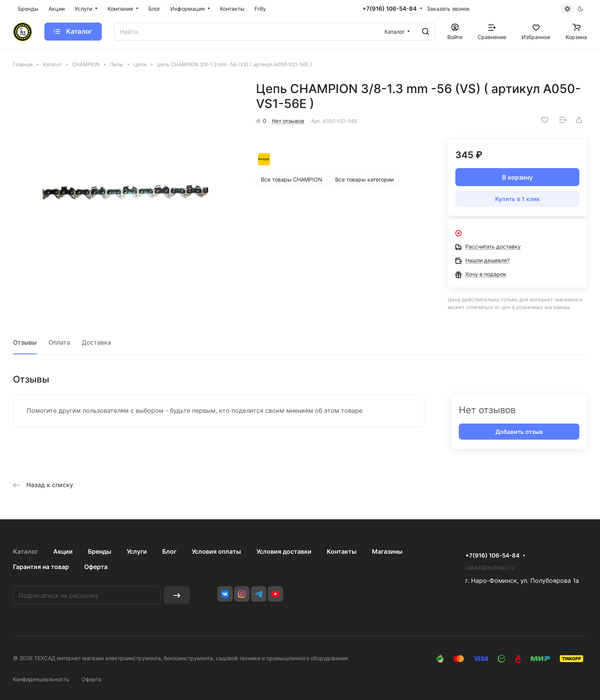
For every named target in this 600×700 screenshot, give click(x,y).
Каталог (25, 551)
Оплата (59, 342)
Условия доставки (284, 551)
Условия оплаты (216, 551)
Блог (169, 551)
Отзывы (25, 342)
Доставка (96, 342)
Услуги (137, 551)
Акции (63, 551)
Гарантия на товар (41, 567)
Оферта (96, 567)
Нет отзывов (288, 121)
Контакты (342, 551)
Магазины (387, 551)
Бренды (100, 551)
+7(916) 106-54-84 (390, 9)
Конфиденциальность (41, 679)
